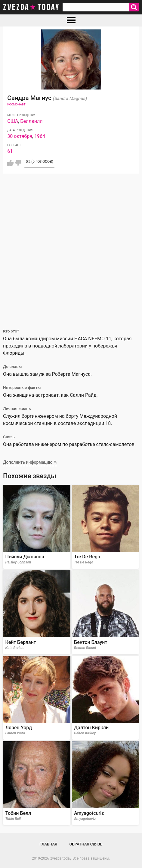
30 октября (20, 136)
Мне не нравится (18, 163)
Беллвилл (31, 121)
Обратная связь (86, 844)
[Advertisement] (71, 247)
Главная (49, 844)
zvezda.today (61, 858)
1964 (40, 136)
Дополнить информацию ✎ (30, 462)
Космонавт (16, 104)
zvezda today (31, 7)
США (13, 121)
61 (10, 151)
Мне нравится (10, 163)
